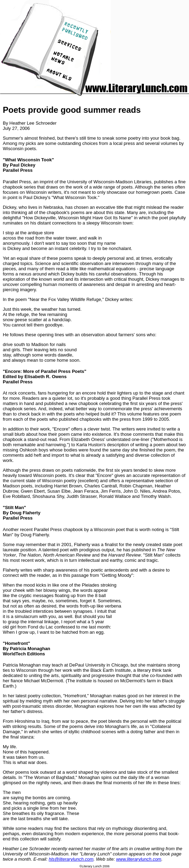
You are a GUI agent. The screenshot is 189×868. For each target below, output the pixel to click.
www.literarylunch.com (139, 859)
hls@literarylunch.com (71, 859)
